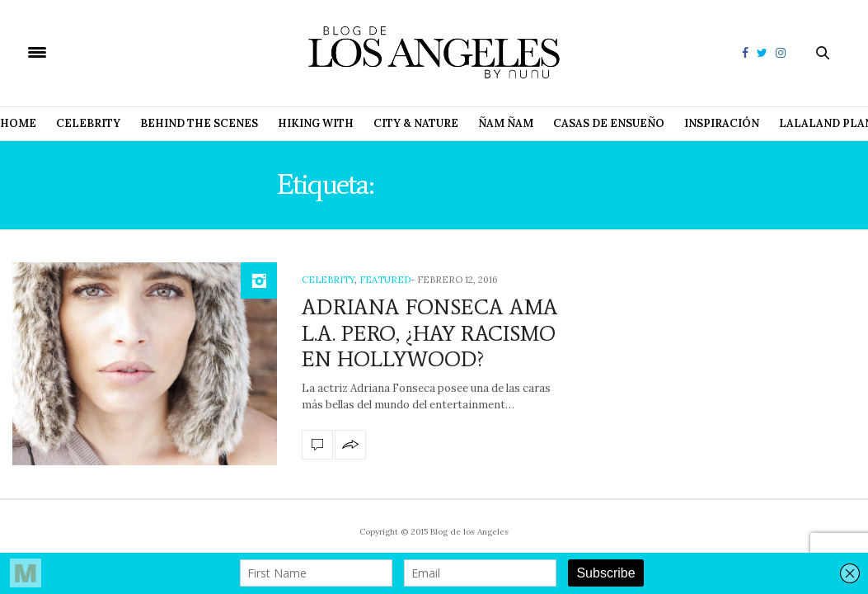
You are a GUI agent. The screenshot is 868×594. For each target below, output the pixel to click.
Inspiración (722, 123)
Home (18, 123)
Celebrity (88, 123)
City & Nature (416, 123)
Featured (385, 280)
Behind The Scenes (199, 123)
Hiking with (316, 123)
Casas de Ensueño (609, 123)
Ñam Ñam (506, 123)
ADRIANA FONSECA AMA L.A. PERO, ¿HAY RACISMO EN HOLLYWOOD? (430, 332)
